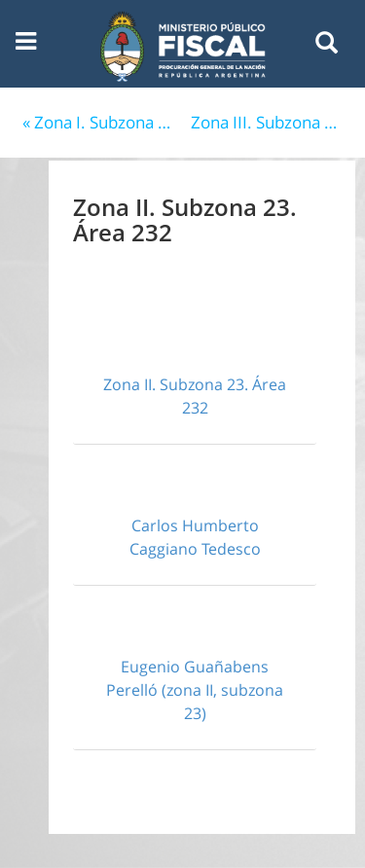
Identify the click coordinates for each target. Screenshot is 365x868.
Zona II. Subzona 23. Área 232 (195, 396)
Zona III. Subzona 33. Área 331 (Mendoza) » (271, 122)
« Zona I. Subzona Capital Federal (103, 122)
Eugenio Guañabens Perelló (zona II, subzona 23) (195, 690)
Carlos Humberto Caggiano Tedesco (195, 537)
